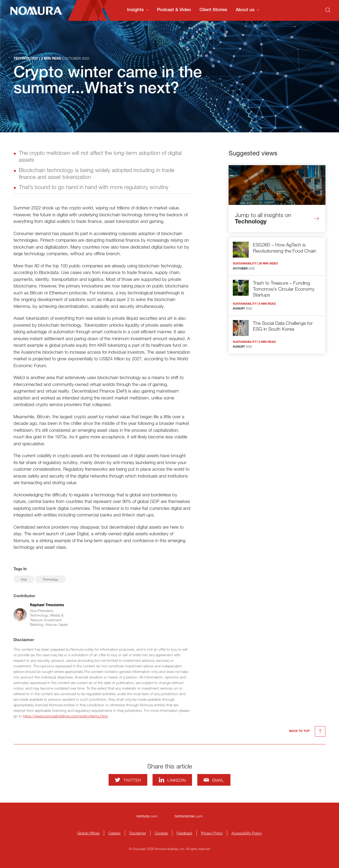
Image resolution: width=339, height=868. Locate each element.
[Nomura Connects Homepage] (34, 11)
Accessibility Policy (247, 833)
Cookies (161, 833)
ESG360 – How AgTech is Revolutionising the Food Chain (285, 248)
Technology (50, 579)
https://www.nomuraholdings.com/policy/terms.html (65, 716)
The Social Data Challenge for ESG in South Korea (283, 326)
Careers (114, 833)
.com (147, 816)
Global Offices (88, 833)
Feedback (184, 833)
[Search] (328, 10)
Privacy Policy (212, 833)
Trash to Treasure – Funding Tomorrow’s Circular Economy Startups (284, 289)
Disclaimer (138, 833)
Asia (24, 579)
